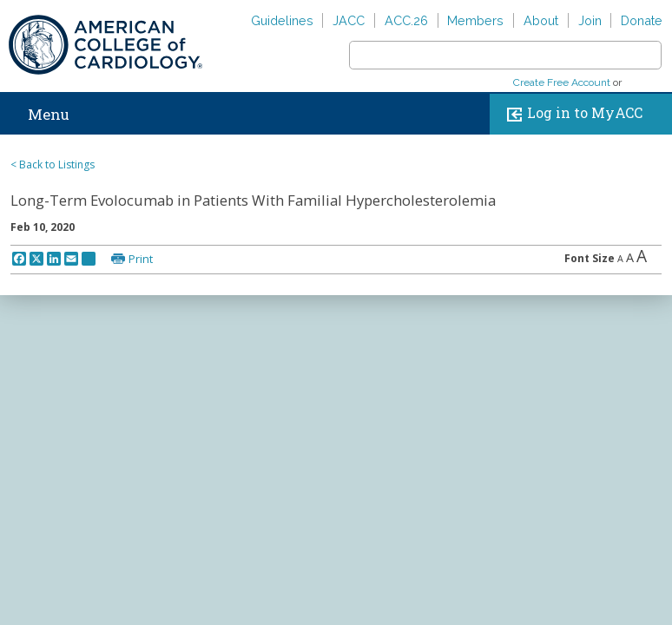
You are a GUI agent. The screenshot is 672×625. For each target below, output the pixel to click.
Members (475, 20)
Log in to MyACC (571, 114)
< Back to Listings (53, 164)
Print (141, 259)
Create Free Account (562, 82)
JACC (349, 20)
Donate (642, 20)
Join (590, 20)
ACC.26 (406, 20)
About (541, 20)
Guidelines (282, 20)
